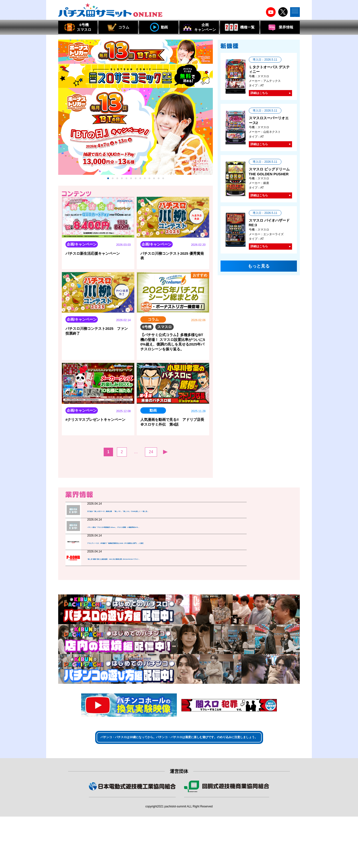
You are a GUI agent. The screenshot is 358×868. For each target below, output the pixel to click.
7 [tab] (136, 183)
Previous (61, 139)
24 (151, 463)
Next (210, 139)
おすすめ (200, 199)
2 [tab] (113, 183)
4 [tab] (122, 183)
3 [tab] (117, 183)
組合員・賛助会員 (132, 844)
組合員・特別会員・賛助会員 (227, 844)
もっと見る (136, 483)
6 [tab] (131, 183)
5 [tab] (126, 183)
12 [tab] (159, 183)
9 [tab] (145, 183)
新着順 (165, 200)
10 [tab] (149, 183)
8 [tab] (140, 183)
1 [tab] (108, 183)
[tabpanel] (136, 136)
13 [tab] (163, 183)
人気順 (181, 199)
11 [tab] (154, 183)
